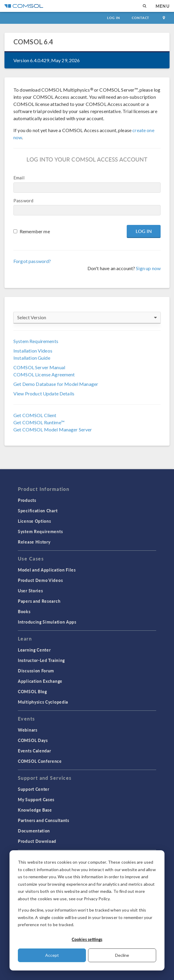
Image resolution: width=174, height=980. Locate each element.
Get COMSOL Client (35, 415)
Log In (113, 18)
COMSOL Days (33, 740)
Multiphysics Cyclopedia (43, 702)
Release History (34, 542)
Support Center (34, 789)
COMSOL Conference (40, 761)
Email (19, 178)
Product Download (37, 841)
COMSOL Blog (32, 691)
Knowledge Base (35, 810)
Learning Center (34, 650)
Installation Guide (32, 358)
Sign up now (148, 268)
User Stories (30, 591)
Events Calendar (35, 751)
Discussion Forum (36, 671)
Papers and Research (39, 601)
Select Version (87, 317)
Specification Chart (38, 511)
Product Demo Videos (40, 580)
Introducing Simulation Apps (47, 622)
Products (27, 500)
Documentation (34, 831)
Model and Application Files (47, 570)
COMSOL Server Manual (39, 367)
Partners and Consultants (44, 820)
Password (23, 201)
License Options (35, 521)
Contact (141, 18)
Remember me (35, 231)
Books (24, 611)
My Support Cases (36, 799)
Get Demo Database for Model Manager (56, 384)
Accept (52, 955)
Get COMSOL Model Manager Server (53, 429)
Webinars (28, 730)
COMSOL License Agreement (44, 374)
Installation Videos (33, 351)
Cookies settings (87, 939)
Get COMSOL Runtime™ (39, 422)
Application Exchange (40, 681)
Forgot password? (32, 261)
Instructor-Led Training (41, 660)
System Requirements (36, 341)
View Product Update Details (44, 393)
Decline (122, 955)
